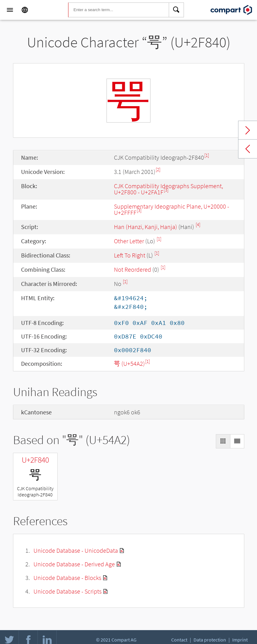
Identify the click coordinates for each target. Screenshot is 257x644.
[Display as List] (237, 441)
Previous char (248, 149)
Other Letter (129, 241)
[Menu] (10, 10)
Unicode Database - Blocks (67, 578)
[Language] (25, 10)
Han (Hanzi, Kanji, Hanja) (146, 227)
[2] (158, 169)
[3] (166, 190)
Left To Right (130, 255)
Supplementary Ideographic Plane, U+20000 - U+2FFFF (172, 209)
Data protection (210, 640)
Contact (179, 640)
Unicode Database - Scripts (68, 591)
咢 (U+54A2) (129, 363)
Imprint (240, 640)
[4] (198, 225)
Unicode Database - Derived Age (74, 564)
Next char (248, 130)
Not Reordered (133, 269)
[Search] (176, 10)
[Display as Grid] (223, 441)
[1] (207, 155)
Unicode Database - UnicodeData (76, 550)
